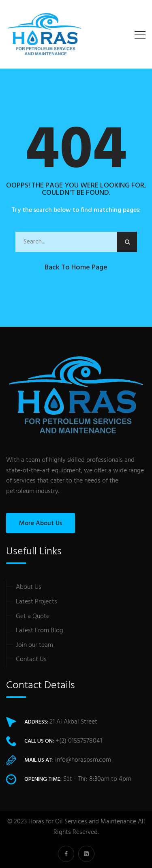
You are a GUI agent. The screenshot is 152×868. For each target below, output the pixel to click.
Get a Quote (33, 616)
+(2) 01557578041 (79, 741)
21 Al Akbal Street (73, 722)
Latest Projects (36, 602)
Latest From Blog (40, 631)
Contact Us (31, 659)
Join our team (34, 645)
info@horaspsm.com (83, 760)
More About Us (41, 523)
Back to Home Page (76, 268)
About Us (29, 587)
